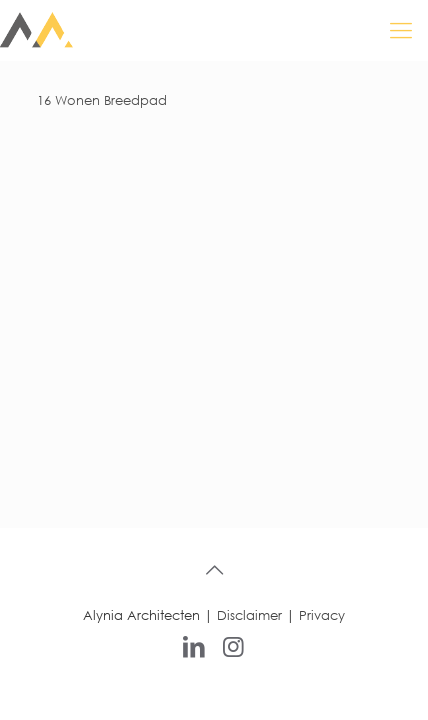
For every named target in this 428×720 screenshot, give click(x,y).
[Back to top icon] (214, 570)
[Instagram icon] (234, 645)
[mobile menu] (401, 30)
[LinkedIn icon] (194, 645)
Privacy (322, 615)
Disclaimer (249, 615)
